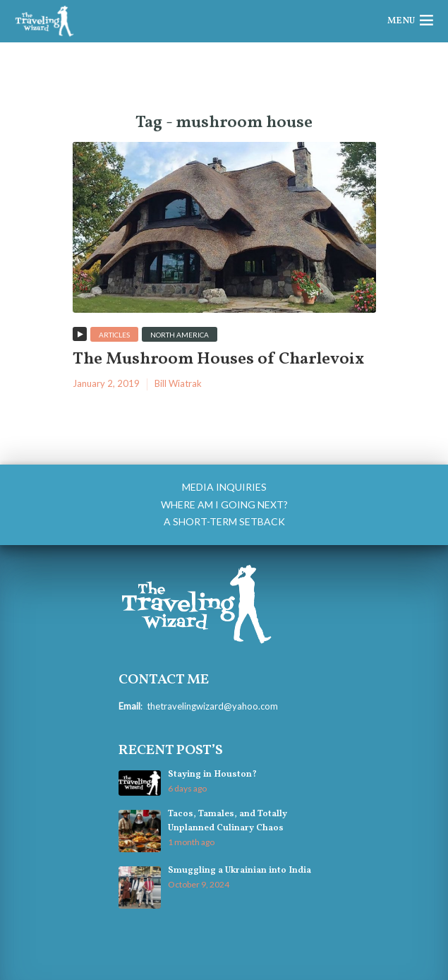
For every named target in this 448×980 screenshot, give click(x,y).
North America (180, 335)
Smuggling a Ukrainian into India (240, 871)
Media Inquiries (224, 487)
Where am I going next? (224, 504)
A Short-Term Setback (224, 521)
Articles (114, 335)
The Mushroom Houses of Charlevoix (218, 360)
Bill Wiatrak (178, 383)
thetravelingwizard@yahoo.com (212, 706)
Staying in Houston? (212, 775)
